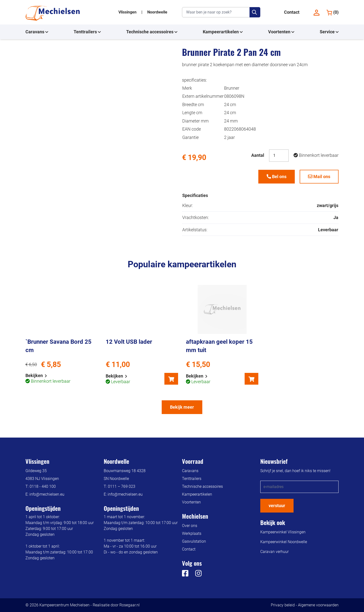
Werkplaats (192, 533)
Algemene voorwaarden (318, 605)
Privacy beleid (283, 605)
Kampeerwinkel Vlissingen (283, 532)
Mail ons (319, 177)
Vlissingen (128, 12)
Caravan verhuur (274, 552)
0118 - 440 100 (43, 486)
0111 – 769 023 (122, 486)
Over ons (190, 526)
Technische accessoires (152, 32)
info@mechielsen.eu (47, 494)
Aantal (258, 155)
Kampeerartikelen (223, 32)
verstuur (277, 506)
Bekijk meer (182, 407)
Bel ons (277, 177)
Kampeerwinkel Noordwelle (284, 542)
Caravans (37, 32)
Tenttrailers (87, 32)
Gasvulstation (194, 541)
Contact (292, 12)
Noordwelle (157, 12)
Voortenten (281, 32)
